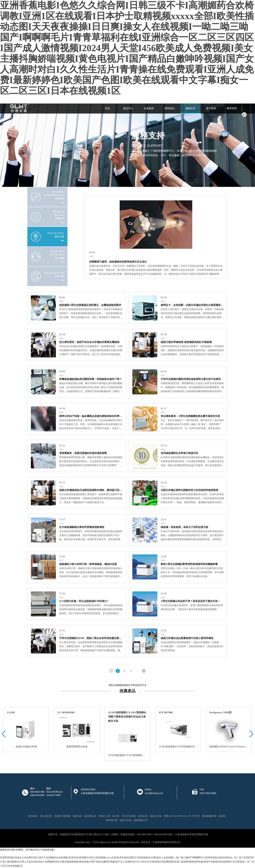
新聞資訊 (170, 108)
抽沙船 (116, 816)
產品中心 (128, 108)
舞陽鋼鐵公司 (141, 820)
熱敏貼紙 (77, 816)
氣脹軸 (222, 816)
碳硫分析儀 (156, 816)
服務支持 (190, 108)
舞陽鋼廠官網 (209, 816)
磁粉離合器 (90, 816)
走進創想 (149, 108)
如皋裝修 (143, 816)
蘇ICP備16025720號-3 (100, 834)
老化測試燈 (46, 816)
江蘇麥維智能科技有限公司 (167, 842)
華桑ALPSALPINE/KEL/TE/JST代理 (182, 816)
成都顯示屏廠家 (62, 816)
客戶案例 (211, 108)
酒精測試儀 (111, 820)
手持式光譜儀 (129, 816)
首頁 (107, 108)
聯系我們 (232, 108)
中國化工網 (104, 816)
